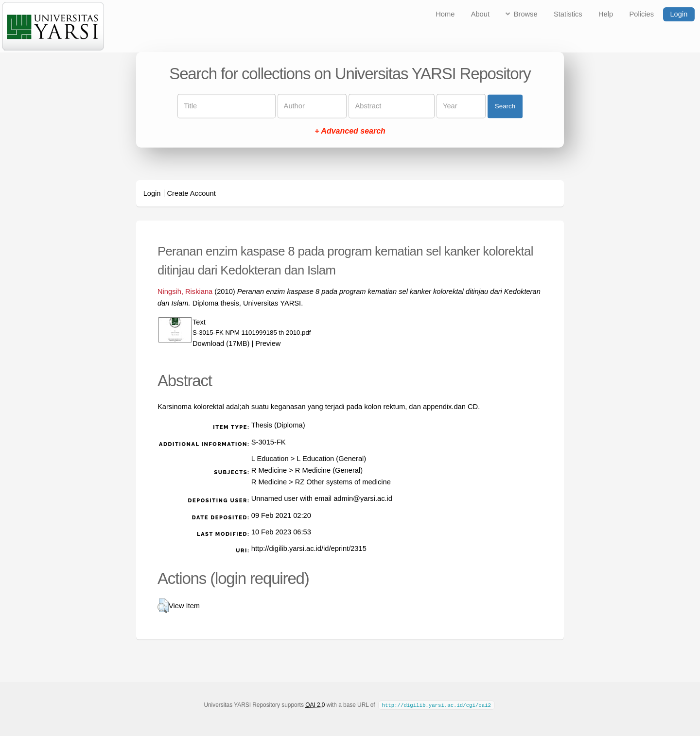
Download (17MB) (221, 343)
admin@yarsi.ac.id (363, 498)
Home (445, 14)
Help (606, 14)
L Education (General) (331, 459)
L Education (270, 459)
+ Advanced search (350, 131)
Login (679, 14)
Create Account (192, 193)
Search (505, 106)
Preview (268, 343)
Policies (642, 14)
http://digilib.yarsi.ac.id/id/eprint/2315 (309, 548)
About (480, 14)
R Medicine (269, 470)
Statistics (568, 14)
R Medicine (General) (329, 470)
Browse (526, 14)
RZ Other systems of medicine (343, 482)
